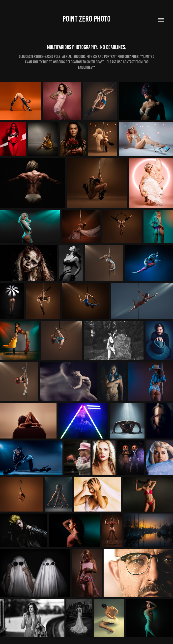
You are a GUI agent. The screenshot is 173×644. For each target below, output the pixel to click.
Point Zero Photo (86, 19)
